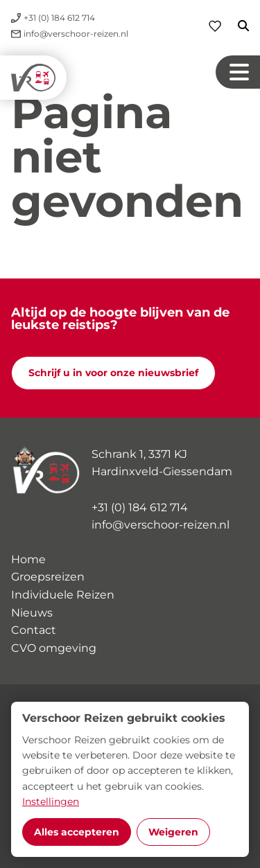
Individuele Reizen (63, 595)
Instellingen (51, 801)
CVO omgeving (54, 648)
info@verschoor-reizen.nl (161, 525)
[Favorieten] (215, 26)
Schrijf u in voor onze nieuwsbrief (113, 373)
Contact (34, 630)
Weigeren (173, 832)
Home (28, 559)
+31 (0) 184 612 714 (140, 507)
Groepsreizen (48, 577)
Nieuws (32, 613)
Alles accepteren (77, 832)
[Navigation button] (238, 72)
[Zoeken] (235, 26)
